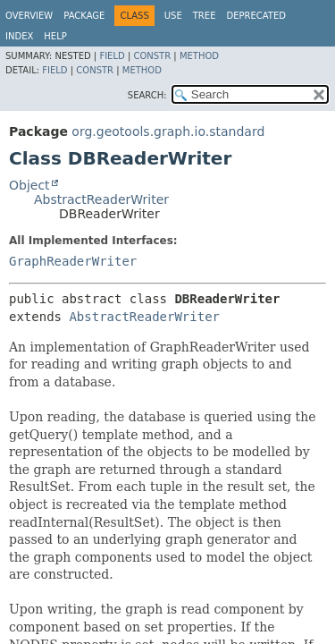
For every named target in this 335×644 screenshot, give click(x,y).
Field (112, 56)
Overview (29, 16)
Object (29, 185)
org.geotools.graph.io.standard (168, 131)
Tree (205, 16)
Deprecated (256, 16)
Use (173, 16)
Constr (152, 56)
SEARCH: (147, 95)
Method (199, 56)
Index (19, 36)
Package (84, 16)
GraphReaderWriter (73, 261)
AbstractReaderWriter (101, 199)
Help (55, 36)
